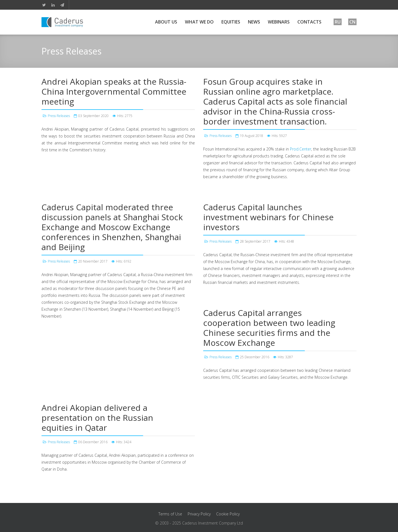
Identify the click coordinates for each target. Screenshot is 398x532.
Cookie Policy (228, 514)
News (254, 22)
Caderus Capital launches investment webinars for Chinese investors (268, 217)
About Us (166, 22)
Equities (231, 22)
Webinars (279, 22)
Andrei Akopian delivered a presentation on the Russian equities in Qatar (97, 418)
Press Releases (59, 116)
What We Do (199, 22)
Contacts (309, 22)
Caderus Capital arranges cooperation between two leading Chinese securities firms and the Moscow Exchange (269, 328)
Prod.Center (301, 149)
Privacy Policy (199, 514)
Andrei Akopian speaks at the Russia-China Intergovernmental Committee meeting (114, 91)
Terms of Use (170, 514)
